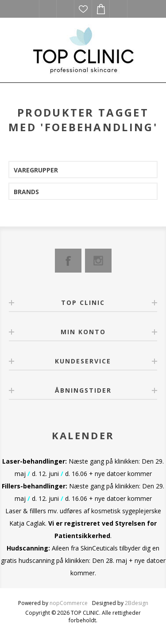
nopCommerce (69, 603)
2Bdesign (137, 603)
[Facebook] (68, 261)
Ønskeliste (83, 9)
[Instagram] (98, 261)
